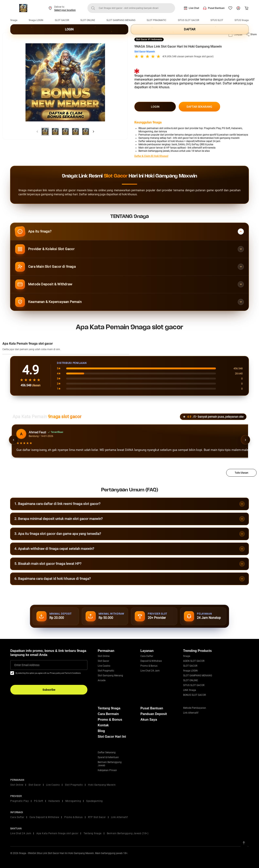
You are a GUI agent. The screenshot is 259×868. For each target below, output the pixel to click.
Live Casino (104, 666)
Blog (101, 731)
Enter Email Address (27, 665)
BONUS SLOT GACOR (194, 695)
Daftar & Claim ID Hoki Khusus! (151, 156)
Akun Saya (149, 720)
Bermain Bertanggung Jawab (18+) (128, 833)
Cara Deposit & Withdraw (44, 817)
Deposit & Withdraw (151, 661)
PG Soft (39, 801)
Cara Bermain (108, 714)
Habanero (54, 801)
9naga (14, 20)
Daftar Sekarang (107, 752)
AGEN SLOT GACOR (194, 661)
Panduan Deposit (154, 714)
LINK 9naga (190, 690)
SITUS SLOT (217, 20)
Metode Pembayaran (195, 708)
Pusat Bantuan (216, 8)
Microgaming (73, 801)
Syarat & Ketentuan (108, 757)
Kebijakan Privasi (107, 770)
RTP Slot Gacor (97, 817)
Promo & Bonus (149, 666)
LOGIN (69, 29)
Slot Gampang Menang (110, 676)
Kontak (103, 725)
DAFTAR (190, 29)
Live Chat (194, 8)
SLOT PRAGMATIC (157, 20)
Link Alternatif (191, 713)
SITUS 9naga (242, 20)
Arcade (102, 680)
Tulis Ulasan (241, 473)
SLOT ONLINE (88, 20)
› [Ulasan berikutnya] (245, 440)
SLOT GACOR (62, 20)
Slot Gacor (103, 661)
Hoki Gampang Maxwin (102, 785)
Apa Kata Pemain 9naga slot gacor (57, 833)
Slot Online (104, 656)
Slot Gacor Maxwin (145, 52)
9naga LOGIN (36, 20)
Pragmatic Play (20, 801)
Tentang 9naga (109, 708)
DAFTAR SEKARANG (199, 107)
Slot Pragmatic (106, 671)
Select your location (65, 10)
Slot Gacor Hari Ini (112, 737)
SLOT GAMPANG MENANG (121, 20)
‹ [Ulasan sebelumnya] (13, 440)
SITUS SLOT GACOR (188, 20)
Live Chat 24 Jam (150, 671)
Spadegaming (94, 801)
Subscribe (49, 690)
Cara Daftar (147, 656)
